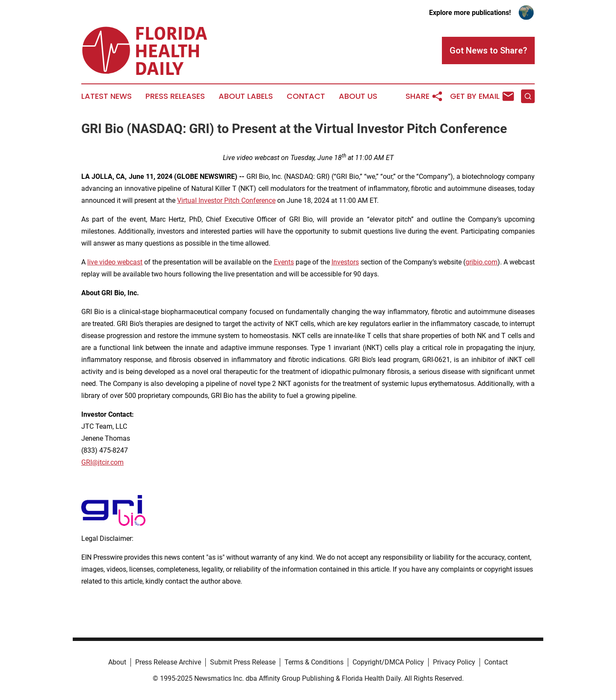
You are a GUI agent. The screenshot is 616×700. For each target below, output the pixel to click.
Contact (306, 96)
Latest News (107, 96)
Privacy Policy (454, 662)
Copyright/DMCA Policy (388, 662)
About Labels (246, 96)
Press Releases (175, 96)
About (117, 662)
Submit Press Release (243, 662)
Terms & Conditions (314, 662)
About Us (358, 96)
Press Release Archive (168, 662)
